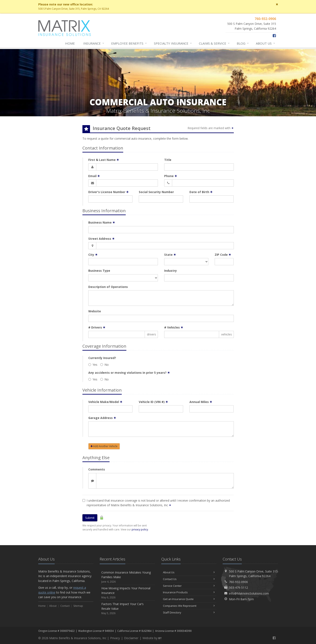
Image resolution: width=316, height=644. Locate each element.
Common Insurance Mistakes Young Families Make (127, 577)
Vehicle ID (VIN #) (153, 402)
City (93, 255)
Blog (243, 43)
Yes (93, 365)
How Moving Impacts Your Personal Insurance (127, 593)
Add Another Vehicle (104, 446)
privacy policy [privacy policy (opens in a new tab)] (140, 529)
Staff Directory (189, 612)
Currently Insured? (102, 358)
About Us (189, 572)
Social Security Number (156, 192)
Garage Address (102, 418)
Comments (97, 469)
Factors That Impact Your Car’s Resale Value (127, 609)
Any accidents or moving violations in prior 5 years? (129, 373)
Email (94, 176)
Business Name (102, 222)
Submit (90, 518)
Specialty (173, 43)
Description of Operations (108, 287)
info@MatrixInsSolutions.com (249, 593)
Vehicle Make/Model (105, 402)
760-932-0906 (238, 582)
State (170, 255)
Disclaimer (131, 638)
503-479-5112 (238, 588)
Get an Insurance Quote (189, 599)
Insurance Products (189, 592)
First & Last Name (104, 160)
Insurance (94, 43)
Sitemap (78, 606)
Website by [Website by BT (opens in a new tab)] (152, 638)
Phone (171, 176)
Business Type (99, 271)
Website (95, 311)
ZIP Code (223, 255)
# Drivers (97, 327)
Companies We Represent (189, 606)
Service (214, 43)
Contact (65, 606)
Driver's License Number (108, 192)
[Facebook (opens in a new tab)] (274, 36)
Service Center (189, 586)
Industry (171, 271)
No (104, 365)
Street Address (101, 239)
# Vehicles (174, 327)
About (266, 43)
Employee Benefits (129, 43)
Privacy (115, 638)
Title (168, 160)
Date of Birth (201, 192)
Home (70, 43)
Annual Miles (201, 402)
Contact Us (189, 579)
